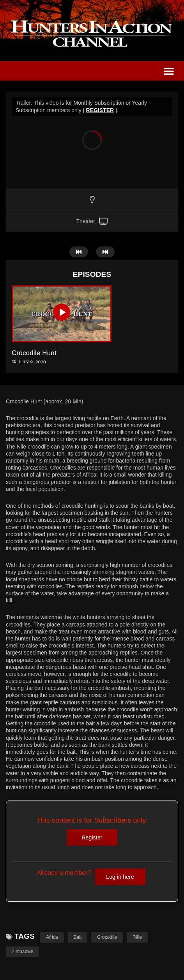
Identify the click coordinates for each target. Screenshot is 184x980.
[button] (169, 71)
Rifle (137, 937)
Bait (78, 937)
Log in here (120, 877)
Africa (52, 937)
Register (92, 837)
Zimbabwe (22, 952)
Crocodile (107, 937)
